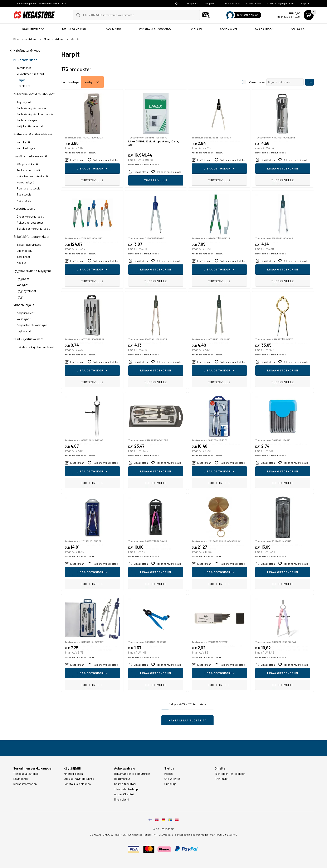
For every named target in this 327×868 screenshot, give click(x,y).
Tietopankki (192, 3)
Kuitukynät (23, 142)
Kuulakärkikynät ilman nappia (35, 114)
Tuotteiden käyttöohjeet (230, 774)
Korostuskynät (26, 182)
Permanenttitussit (28, 188)
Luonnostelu (25, 251)
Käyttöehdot (21, 779)
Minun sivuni (121, 800)
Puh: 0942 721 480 (227, 834)
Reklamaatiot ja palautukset (132, 774)
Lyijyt (20, 297)
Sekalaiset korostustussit (33, 229)
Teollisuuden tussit (28, 170)
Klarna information (25, 784)
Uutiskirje (170, 784)
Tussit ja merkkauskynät (30, 156)
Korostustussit (24, 208)
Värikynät (23, 285)
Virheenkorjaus (24, 305)
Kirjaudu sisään (73, 774)
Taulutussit (24, 194)
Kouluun (22, 263)
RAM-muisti (222, 779)
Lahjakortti (211, 3)
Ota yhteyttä (172, 779)
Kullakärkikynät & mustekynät (34, 94)
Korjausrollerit (26, 313)
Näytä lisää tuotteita (188, 720)
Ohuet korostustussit (30, 216)
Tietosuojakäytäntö (26, 774)
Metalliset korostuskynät (32, 176)
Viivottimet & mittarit (30, 74)
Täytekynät (24, 102)
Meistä (169, 774)
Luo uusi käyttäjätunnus (281, 3)
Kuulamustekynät (28, 120)
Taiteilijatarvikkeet (29, 245)
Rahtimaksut (122, 779)
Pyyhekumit (24, 331)
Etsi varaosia (253, 3)
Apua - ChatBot (124, 794)
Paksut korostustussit (31, 222)
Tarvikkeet (23, 257)
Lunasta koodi (232, 3)
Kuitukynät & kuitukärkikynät (33, 134)
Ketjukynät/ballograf (30, 126)
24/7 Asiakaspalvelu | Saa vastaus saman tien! (40, 3)
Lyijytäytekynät (26, 291)
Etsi (309, 82)
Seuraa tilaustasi (125, 784)
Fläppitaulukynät (27, 164)
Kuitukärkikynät (27, 148)
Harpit (21, 80)
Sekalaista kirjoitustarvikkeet (36, 347)
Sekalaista (24, 86)
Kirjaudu (306, 3)
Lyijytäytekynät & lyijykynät (32, 271)
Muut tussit (24, 200)
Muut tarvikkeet (25, 60)
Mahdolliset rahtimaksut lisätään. (80, 171)
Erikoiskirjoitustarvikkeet (31, 236)
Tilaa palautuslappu (127, 789)
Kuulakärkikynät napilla (31, 108)
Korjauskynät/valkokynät (33, 325)
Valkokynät (24, 319)
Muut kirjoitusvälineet (28, 339)
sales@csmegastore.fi (202, 834)
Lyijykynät (23, 279)
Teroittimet (24, 68)
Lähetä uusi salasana (77, 784)
